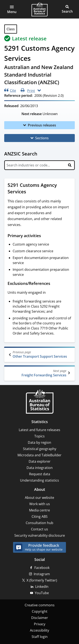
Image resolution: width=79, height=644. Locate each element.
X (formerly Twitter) (42, 580)
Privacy (40, 624)
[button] (12, 9)
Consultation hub (39, 523)
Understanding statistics (39, 480)
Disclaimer (40, 618)
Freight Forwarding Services (39, 373)
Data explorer (40, 461)
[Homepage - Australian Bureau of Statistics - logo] (39, 9)
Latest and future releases (39, 430)
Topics (39, 436)
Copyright (40, 611)
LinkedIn (42, 587)
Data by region (39, 442)
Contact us (39, 529)
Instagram (42, 574)
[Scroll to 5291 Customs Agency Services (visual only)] (30, 192)
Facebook (42, 568)
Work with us (40, 504)
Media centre (39, 510)
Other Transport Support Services (40, 354)
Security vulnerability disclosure (40, 535)
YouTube (42, 593)
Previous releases (42, 125)
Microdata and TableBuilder (39, 455)
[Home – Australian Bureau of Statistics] (40, 402)
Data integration (40, 468)
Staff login (40, 637)
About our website (39, 498)
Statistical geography (40, 449)
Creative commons (40, 605)
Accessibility (39, 630)
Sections (42, 138)
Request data (40, 474)
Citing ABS (40, 517)
